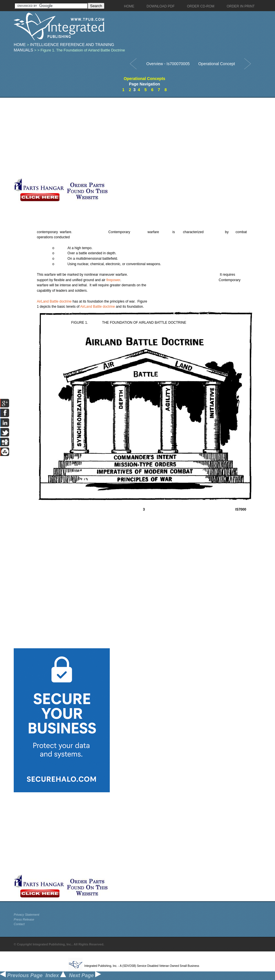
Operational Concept (216, 64)
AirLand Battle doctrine (54, 301)
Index (56, 975)
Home (20, 45)
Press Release (24, 919)
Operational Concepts (145, 79)
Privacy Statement (26, 915)
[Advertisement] (135, 138)
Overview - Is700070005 (168, 64)
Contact (19, 924)
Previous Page (21, 975)
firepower (113, 280)
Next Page (85, 975)
